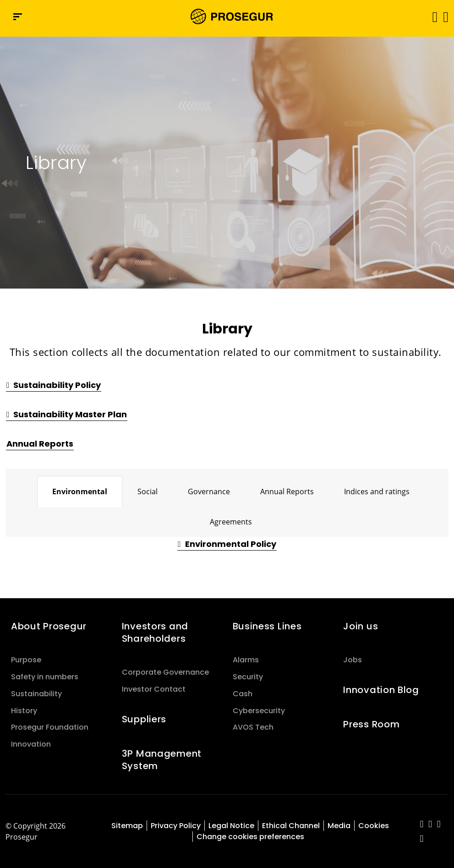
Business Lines (267, 626)
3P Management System (162, 760)
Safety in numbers (45, 677)
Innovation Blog (381, 690)
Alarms (246, 660)
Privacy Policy (176, 826)
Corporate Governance (165, 672)
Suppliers (144, 719)
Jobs (353, 660)
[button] (445, 16)
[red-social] (422, 825)
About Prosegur (49, 626)
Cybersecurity (259, 711)
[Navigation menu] (18, 17)
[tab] (80, 491)
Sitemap (127, 826)
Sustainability (36, 694)
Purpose (26, 660)
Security (248, 677)
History (24, 711)
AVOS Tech (253, 727)
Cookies (374, 826)
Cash (243, 694)
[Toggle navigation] (432, 17)
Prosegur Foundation (50, 727)
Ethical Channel (291, 826)
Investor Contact (154, 689)
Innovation (31, 744)
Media (339, 826)
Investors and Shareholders (155, 632)
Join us (361, 626)
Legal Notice (231, 826)
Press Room (371, 724)
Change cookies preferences (250, 837)
